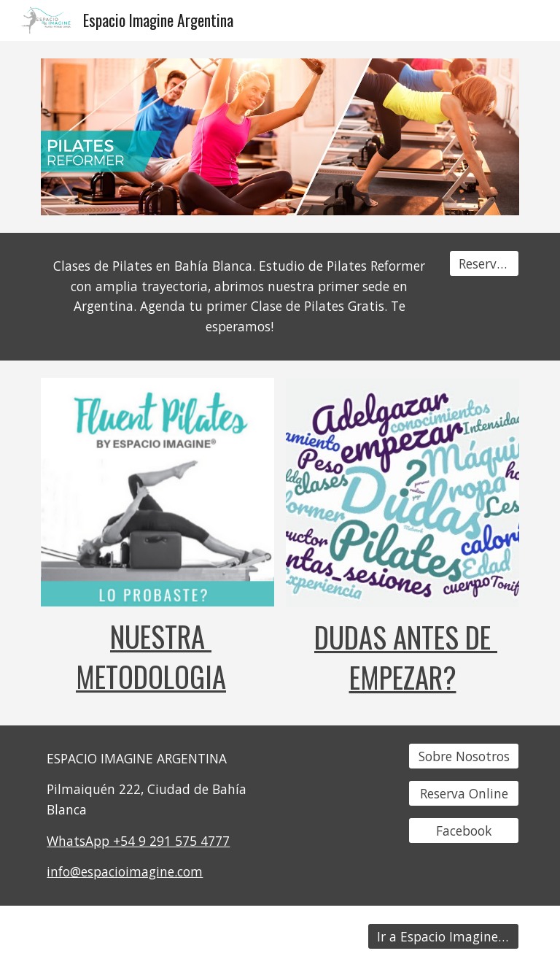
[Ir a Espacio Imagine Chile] (443, 937)
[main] (239, 297)
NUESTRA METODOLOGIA (151, 656)
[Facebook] (463, 830)
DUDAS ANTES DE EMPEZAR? (406, 657)
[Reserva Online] (463, 793)
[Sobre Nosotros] (463, 756)
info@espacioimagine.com (125, 871)
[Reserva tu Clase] (484, 264)
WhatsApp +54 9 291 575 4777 (138, 841)
